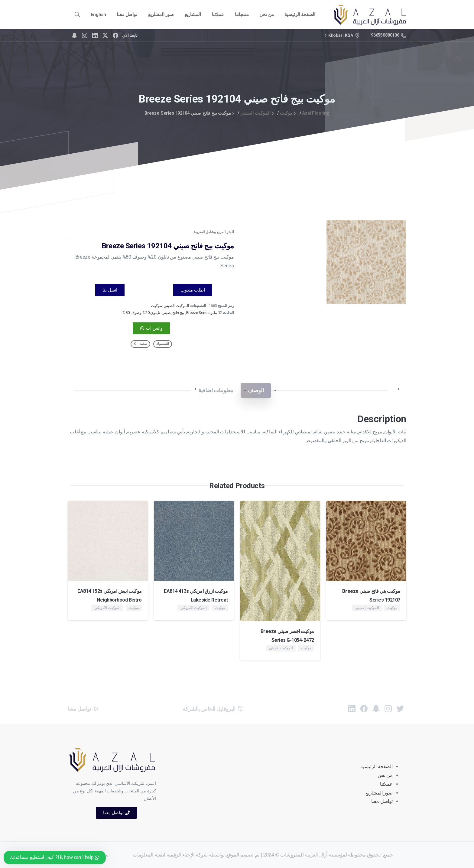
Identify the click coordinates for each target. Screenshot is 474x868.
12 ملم (216, 313)
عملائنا (386, 784)
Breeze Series (198, 313)
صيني (166, 313)
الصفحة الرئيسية (377, 767)
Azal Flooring (316, 113)
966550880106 (389, 35)
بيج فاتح (178, 313)
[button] (163, 344)
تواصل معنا (382, 801)
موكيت (286, 113)
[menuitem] (98, 15)
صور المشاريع (379, 793)
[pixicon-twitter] (400, 712)
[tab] (256, 390)
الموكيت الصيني (255, 113)
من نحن (385, 775)
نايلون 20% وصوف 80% (141, 313)
